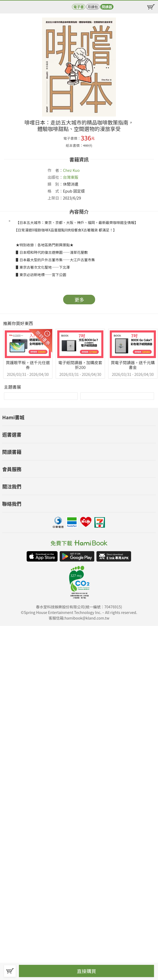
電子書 (78, 7)
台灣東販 (71, 177)
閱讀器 (107, 7)
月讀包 (93, 7)
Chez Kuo (71, 170)
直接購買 (87, 971)
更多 (79, 300)
